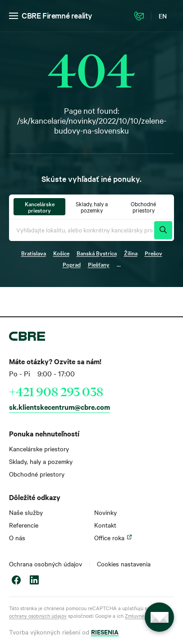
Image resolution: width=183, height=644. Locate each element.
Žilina (131, 253)
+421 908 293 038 (56, 392)
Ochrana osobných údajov (46, 564)
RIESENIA (105, 632)
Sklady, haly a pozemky (41, 461)
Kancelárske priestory (39, 449)
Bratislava (34, 253)
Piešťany (99, 264)
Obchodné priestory (37, 474)
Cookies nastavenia (124, 564)
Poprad (72, 264)
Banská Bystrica (97, 253)
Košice (61, 253)
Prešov (153, 253)
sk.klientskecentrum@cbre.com (59, 407)
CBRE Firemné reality (57, 15)
